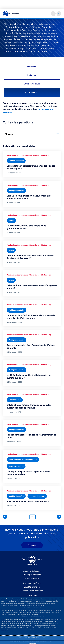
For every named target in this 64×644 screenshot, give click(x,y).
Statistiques (32, 66)
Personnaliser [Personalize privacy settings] (32, 641)
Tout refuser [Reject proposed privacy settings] (32, 634)
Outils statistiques (32, 75)
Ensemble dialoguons (32, 562)
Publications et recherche (32, 582)
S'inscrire (32, 536)
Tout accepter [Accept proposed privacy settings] (32, 629)
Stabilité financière (32, 578)
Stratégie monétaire (32, 574)
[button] (53, 5)
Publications (32, 58)
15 (33, 508)
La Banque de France (32, 566)
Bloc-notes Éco (32, 83)
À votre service (32, 569)
